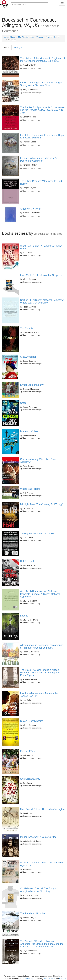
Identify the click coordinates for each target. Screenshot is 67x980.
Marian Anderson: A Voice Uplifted (38, 837)
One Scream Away (30, 779)
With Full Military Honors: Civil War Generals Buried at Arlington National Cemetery (40, 594)
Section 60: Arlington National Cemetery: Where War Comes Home (42, 301)
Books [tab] (7, 48)
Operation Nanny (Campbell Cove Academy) (38, 461)
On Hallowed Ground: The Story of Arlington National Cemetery (39, 890)
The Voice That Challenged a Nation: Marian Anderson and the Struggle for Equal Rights (40, 673)
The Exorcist (27, 328)
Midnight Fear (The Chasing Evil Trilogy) (42, 504)
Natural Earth (50, 979)
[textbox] (30, 4)
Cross (23, 403)
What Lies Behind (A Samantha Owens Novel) (41, 247)
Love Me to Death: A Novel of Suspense (41, 275)
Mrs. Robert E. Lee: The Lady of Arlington (42, 809)
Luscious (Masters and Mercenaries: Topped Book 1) (40, 695)
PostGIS (63, 979)
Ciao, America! (28, 357)
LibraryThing (28, 979)
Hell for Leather (28, 561)
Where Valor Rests (30, 489)
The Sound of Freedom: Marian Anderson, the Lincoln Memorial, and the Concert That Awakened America (42, 944)
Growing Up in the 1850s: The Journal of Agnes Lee (42, 864)
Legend (24, 616)
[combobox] (30, 4)
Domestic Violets (29, 431)
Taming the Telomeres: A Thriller (37, 534)
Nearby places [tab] (20, 48)
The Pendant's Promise (33, 913)
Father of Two (28, 751)
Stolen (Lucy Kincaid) (32, 721)
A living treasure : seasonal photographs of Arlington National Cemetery (42, 646)
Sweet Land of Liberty (32, 385)
